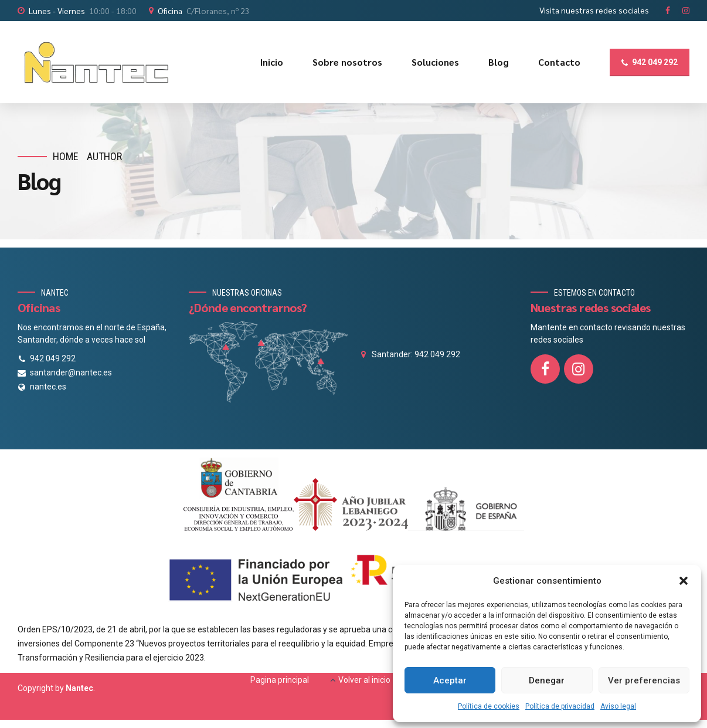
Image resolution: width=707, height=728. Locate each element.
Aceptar (450, 680)
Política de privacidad (560, 706)
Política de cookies (489, 706)
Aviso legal (618, 706)
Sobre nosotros (347, 62)
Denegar (547, 680)
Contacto (559, 62)
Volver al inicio (364, 680)
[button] (684, 581)
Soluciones (435, 62)
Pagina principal (280, 680)
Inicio (272, 62)
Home (66, 156)
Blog (499, 62)
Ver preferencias (644, 680)
